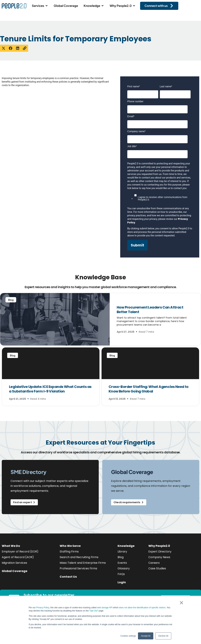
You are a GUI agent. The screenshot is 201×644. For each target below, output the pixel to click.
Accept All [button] (146, 636)
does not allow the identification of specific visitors (142, 608)
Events (122, 563)
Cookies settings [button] (128, 636)
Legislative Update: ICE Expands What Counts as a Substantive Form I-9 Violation (50, 389)
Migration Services (14, 563)
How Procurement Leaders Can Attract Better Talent (150, 310)
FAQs (121, 574)
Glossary (124, 568)
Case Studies (157, 568)
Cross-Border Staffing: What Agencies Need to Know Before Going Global (149, 389)
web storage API (105, 608)
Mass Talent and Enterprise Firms (83, 563)
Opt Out (94, 611)
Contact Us (68, 577)
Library (122, 552)
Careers (154, 563)
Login (122, 582)
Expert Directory (160, 552)
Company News (159, 557)
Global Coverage (15, 571)
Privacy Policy (43, 608)
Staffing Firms (69, 552)
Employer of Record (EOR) (20, 552)
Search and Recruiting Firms (79, 557)
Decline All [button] (163, 636)
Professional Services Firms (78, 568)
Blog (121, 557)
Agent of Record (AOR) (18, 557)
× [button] (181, 603)
